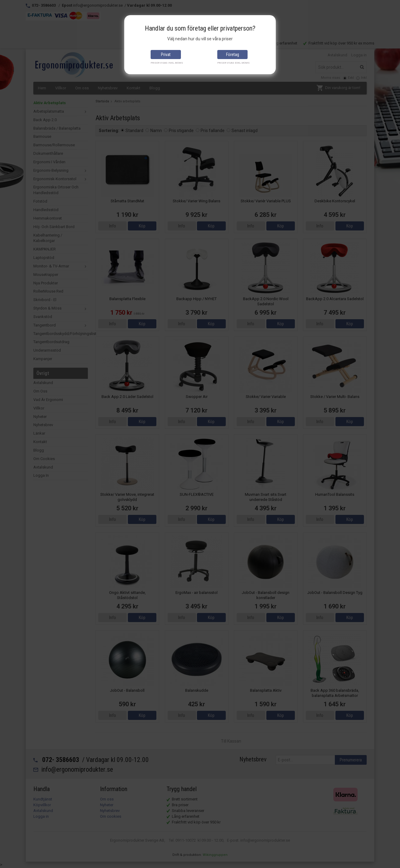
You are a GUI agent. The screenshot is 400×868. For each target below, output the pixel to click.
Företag (233, 55)
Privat (166, 55)
